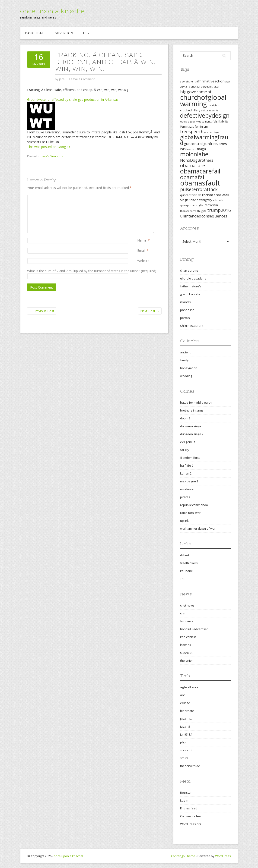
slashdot (186, 653)
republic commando (194, 505)
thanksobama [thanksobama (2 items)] (188, 211)
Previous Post (42, 311)
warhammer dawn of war (198, 528)
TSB (86, 33)
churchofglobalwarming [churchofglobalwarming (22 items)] (203, 100)
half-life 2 (187, 465)
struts (184, 758)
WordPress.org (191, 824)
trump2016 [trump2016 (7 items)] (219, 210)
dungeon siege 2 (192, 434)
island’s (185, 302)
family (184, 360)
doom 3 (185, 418)
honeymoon (189, 368)
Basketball (35, 33)
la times (186, 645)
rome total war (190, 513)
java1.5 (185, 726)
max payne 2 (189, 481)
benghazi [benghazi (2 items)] (194, 87)
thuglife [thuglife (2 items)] (202, 211)
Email (141, 250)
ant (182, 695)
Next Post (150, 311)
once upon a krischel (53, 11)
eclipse (185, 703)
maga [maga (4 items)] (201, 149)
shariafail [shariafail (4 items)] (221, 195)
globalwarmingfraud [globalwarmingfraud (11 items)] (204, 140)
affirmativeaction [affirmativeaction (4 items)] (210, 81)
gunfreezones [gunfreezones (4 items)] (215, 144)
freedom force (190, 458)
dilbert (185, 555)
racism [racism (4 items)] (207, 195)
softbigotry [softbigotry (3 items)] (204, 200)
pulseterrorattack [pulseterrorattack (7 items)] (199, 189)
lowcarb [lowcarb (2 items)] (191, 149)
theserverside (190, 766)
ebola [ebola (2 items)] (184, 122)
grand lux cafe (190, 294)
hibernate (187, 711)
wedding (186, 376)
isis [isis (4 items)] (183, 149)
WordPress (223, 856)
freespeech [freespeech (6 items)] (192, 131)
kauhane (186, 571)
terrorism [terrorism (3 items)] (211, 205)
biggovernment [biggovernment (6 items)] (196, 92)
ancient (185, 352)
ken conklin (188, 637)
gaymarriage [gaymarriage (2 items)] (211, 132)
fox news (187, 621)
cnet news (187, 605)
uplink (184, 521)
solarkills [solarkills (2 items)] (218, 200)
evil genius (188, 442)
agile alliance (189, 687)
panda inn (187, 310)
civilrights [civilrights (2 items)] (213, 105)
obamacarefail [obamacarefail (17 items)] (200, 171)
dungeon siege (191, 426)
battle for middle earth (196, 403)
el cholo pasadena (193, 278)
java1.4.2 (186, 719)
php (183, 742)
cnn (183, 613)
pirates (185, 497)
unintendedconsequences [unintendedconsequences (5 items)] (204, 216)
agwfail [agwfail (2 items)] (184, 87)
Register (186, 793)
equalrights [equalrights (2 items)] (205, 122)
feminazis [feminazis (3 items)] (187, 126)
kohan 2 (186, 473)
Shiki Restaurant (192, 326)
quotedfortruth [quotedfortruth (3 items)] (191, 195)
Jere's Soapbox (52, 156)
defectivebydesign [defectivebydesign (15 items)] (205, 115)
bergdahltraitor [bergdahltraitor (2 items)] (210, 87)
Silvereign (64, 33)
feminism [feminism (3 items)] (201, 126)
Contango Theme (183, 856)
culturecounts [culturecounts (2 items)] (210, 110)
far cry (185, 450)
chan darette (189, 270)
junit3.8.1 (186, 734)
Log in (184, 800)
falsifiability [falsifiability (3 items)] (220, 121)
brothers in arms (192, 410)
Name (142, 240)
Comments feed (191, 816)
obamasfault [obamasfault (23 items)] (200, 183)
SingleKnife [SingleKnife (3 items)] (188, 200)
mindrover (187, 489)
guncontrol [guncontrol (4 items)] (193, 144)
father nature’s (191, 286)
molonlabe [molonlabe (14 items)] (194, 154)
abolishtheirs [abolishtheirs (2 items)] (188, 82)
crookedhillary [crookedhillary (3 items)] (190, 110)
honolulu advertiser (194, 629)
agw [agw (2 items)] (228, 82)
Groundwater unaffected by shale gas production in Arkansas (73, 99)
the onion (187, 660)
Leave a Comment (82, 79)
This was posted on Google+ (49, 147)
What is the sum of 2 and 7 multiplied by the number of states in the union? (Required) (92, 271)
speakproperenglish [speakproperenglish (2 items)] (192, 205)
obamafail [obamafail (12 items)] (193, 177)
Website (143, 261)
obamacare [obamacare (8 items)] (193, 165)
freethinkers (189, 563)
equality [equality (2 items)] (193, 122)
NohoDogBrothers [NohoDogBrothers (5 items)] (197, 160)
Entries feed (189, 808)
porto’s (185, 318)
